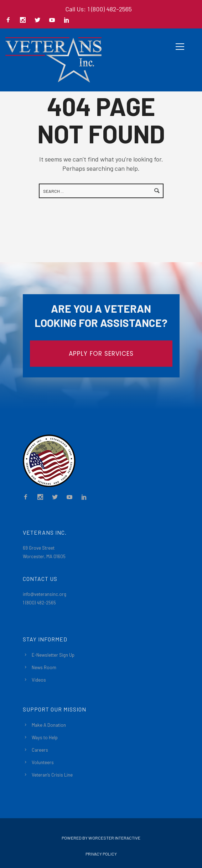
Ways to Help (45, 737)
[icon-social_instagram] (25, 20)
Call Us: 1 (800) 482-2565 (99, 9)
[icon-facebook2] (10, 20)
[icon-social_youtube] (54, 20)
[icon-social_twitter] (39, 20)
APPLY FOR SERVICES (101, 354)
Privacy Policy (101, 854)
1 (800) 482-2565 (39, 603)
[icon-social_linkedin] (67, 20)
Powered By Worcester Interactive (101, 838)
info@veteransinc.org (45, 594)
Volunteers (43, 762)
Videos (39, 680)
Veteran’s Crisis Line (52, 775)
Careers (40, 750)
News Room (44, 667)
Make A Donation (49, 725)
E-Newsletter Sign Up (53, 655)
